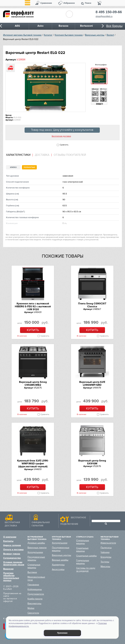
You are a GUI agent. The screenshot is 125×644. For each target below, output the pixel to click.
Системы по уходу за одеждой (86, 570)
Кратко (13, 167)
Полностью (29, 167)
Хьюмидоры (58, 565)
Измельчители (108, 543)
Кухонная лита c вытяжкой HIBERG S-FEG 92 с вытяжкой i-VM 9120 (33, 307)
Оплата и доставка (13, 550)
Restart (110, 35)
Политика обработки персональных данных (11, 577)
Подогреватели (36, 594)
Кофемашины (35, 589)
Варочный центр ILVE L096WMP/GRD (92, 383)
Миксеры (105, 566)
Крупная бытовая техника (69, 35)
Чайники (105, 552)
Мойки (31, 608)
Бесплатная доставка (61, 136)
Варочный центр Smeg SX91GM (92, 462)
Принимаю (62, 633)
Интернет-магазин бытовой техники (22, 35)
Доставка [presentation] (42, 155)
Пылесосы (106, 548)
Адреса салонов (12, 545)
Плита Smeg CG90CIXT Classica (92, 305)
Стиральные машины (34, 566)
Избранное (69, 3)
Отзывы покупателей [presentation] (70, 155)
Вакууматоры (34, 603)
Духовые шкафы (36, 543)
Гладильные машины (83, 562)
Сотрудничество (12, 558)
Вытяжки (32, 572)
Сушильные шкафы (86, 556)
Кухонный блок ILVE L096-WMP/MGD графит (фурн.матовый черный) (33, 464)
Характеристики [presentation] (18, 155)
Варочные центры (95, 35)
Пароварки (33, 585)
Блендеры (106, 557)
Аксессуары (58, 569)
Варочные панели (37, 548)
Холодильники (35, 552)
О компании (10, 537)
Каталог (48, 35)
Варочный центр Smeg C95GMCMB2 (33, 383)
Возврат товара (12, 554)
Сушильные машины (82, 550)
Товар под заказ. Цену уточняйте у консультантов (62, 130)
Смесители (33, 613)
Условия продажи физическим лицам (14, 563)
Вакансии (8, 569)
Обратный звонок (69, 14)
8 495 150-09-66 (109, 12)
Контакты (8, 541)
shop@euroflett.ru (104, 16)
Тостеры (105, 562)
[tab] (19, 155)
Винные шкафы (60, 560)
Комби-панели (35, 599)
